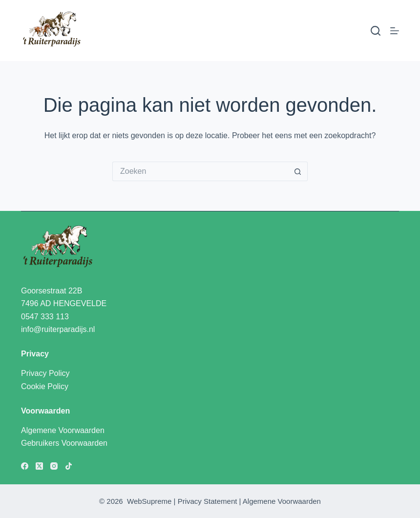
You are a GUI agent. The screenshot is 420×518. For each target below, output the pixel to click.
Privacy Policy (45, 373)
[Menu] (395, 31)
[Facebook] (25, 466)
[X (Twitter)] (39, 466)
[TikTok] (69, 466)
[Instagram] (54, 466)
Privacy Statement (208, 501)
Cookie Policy (45, 386)
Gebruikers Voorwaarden (64, 443)
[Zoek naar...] (200, 171)
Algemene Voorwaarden (63, 430)
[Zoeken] (376, 31)
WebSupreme (149, 501)
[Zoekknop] (298, 171)
